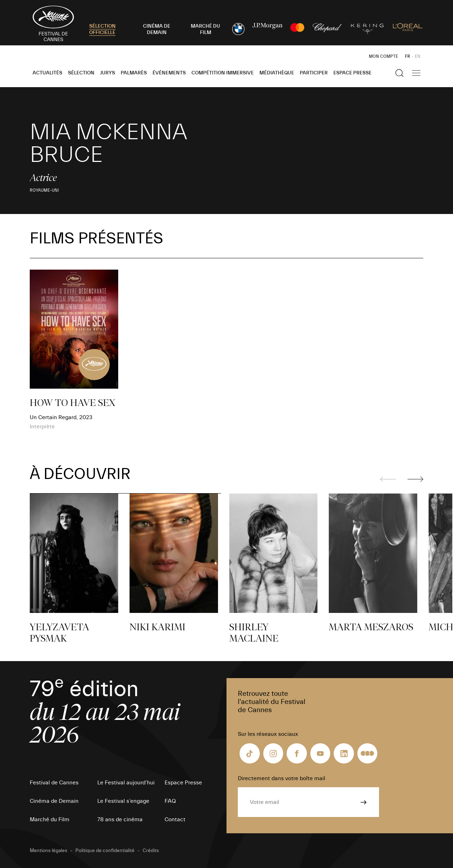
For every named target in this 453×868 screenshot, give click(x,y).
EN (418, 56)
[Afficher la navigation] (416, 73)
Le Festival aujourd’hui (126, 783)
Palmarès (134, 73)
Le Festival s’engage (123, 801)
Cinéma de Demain (54, 801)
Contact (175, 819)
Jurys (108, 73)
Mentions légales (48, 851)
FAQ (170, 801)
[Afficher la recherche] (400, 73)
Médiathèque (277, 73)
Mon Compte (383, 56)
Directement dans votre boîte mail (282, 778)
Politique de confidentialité (105, 851)
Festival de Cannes (54, 783)
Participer (314, 73)
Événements (169, 73)
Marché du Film (50, 819)
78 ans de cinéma (120, 819)
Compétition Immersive (223, 73)
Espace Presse (352, 73)
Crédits (151, 851)
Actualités (47, 73)
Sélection (81, 73)
